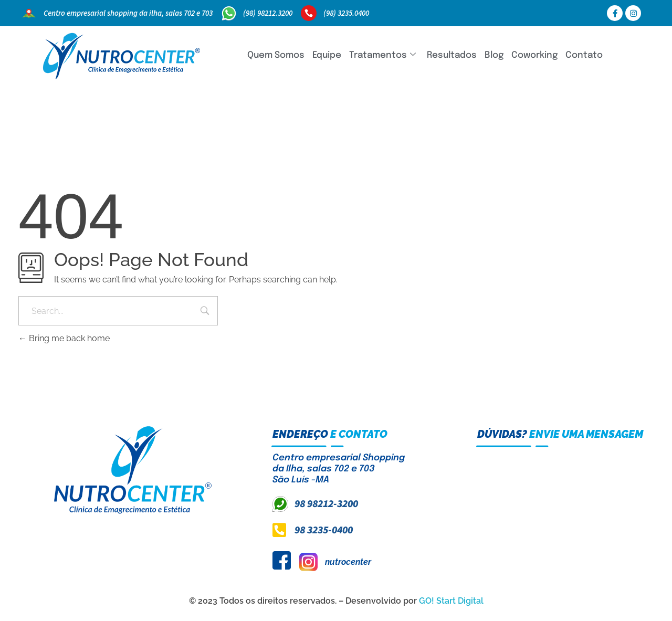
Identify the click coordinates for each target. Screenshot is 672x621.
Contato (584, 55)
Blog (494, 55)
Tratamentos (382, 55)
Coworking (534, 55)
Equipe (327, 55)
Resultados (452, 55)
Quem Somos (276, 55)
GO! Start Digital (451, 601)
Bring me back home (64, 338)
